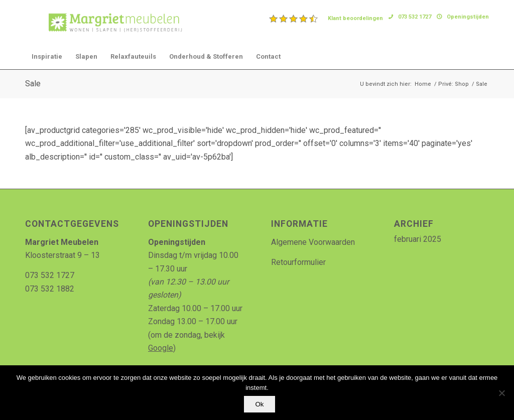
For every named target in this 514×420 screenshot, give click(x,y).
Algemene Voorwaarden (313, 242)
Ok (259, 404)
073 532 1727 (415, 17)
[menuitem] (326, 19)
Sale (33, 84)
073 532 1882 (50, 289)
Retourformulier (298, 262)
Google (161, 348)
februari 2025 (418, 239)
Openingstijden (468, 17)
